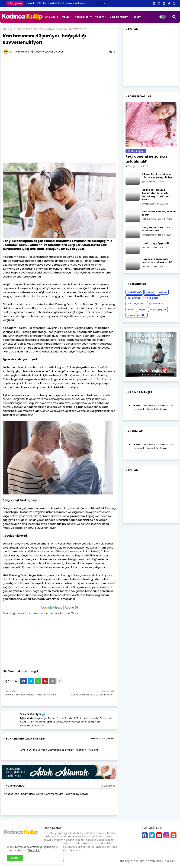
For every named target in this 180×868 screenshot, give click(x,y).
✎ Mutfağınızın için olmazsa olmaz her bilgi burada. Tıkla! (40, 613)
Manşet (22, 671)
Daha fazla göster (102, 739)
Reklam (137, 17)
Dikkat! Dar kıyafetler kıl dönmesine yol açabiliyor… (158, 176)
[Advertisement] (61, 84)
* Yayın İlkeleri (155, 861)
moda (131, 309)
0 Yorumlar (108, 786)
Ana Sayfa (52, 17)
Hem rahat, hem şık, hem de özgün (159, 213)
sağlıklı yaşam (158, 309)
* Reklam (170, 861)
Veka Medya (31, 714)
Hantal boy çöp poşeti (155, 243)
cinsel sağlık (152, 298)
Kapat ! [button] (15, 858)
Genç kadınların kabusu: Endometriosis (157, 229)
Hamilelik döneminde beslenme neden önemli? (157, 261)
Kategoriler (82, 17)
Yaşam (100, 17)
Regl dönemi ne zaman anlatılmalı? (146, 159)
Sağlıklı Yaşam (119, 17)
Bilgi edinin (34, 850)
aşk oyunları (134, 298)
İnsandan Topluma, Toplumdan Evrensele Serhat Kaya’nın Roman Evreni (156, 195)
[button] (98, 4)
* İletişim (139, 861)
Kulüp (65, 17)
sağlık (20, 29)
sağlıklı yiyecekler (137, 315)
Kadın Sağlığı (135, 292)
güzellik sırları (156, 304)
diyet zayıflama (136, 304)
